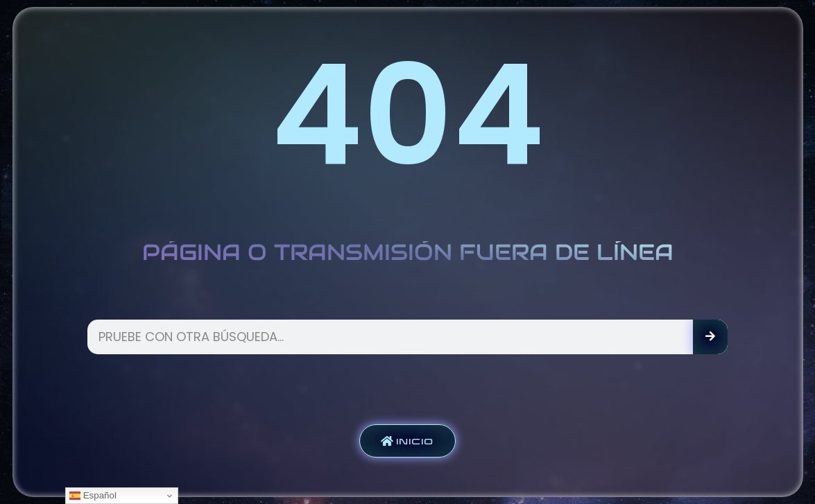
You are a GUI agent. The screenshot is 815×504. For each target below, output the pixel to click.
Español (93, 496)
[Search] (710, 337)
